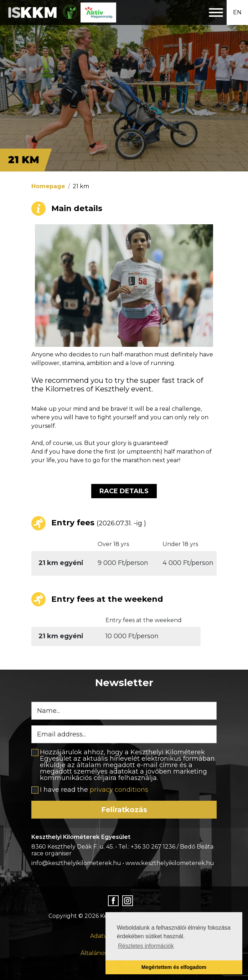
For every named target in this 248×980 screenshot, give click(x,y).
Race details (124, 491)
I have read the (94, 790)
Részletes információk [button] (146, 946)
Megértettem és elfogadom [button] (174, 967)
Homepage (48, 186)
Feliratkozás (124, 810)
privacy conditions (119, 790)
